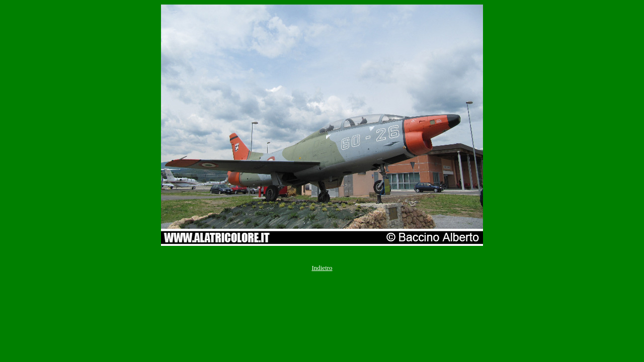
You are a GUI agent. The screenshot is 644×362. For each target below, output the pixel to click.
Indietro (322, 268)
